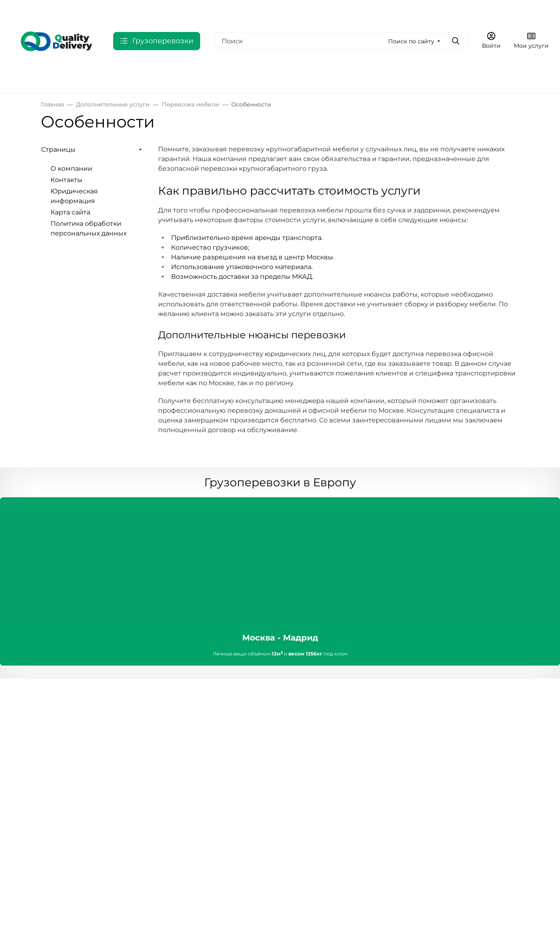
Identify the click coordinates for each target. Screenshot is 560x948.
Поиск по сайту (411, 41)
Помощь (299, 715)
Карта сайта (70, 212)
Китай (225, 78)
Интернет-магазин (74, 715)
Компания (140, 715)
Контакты (206, 10)
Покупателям (227, 715)
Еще (337, 10)
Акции (52, 768)
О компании (159, 10)
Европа (64, 78)
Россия (23, 78)
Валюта (26, 10)
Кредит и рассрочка (237, 790)
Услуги (52, 755)
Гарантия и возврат (237, 755)
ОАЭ (162, 78)
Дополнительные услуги (351, 78)
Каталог (54, 729)
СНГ (101, 78)
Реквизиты (141, 742)
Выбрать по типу (273, 78)
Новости (136, 768)
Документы (142, 755)
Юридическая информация (271, 10)
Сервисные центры (318, 729)
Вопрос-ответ (308, 765)
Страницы (58, 150)
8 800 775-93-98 (397, 10)
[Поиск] (342, 41)
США (134, 78)
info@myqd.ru (430, 752)
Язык (71, 10)
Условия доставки (234, 742)
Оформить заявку (467, 10)
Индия (192, 78)
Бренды (54, 742)
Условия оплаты (231, 729)
